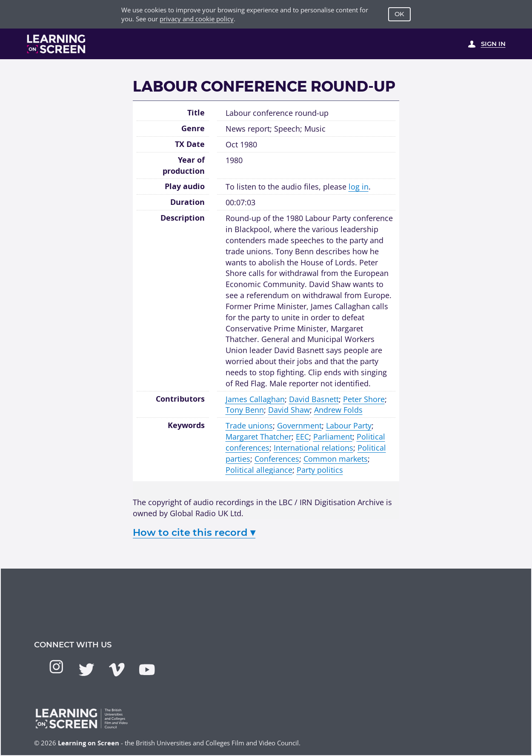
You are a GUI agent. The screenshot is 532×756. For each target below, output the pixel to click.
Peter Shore (364, 399)
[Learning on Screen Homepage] (56, 44)
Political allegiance (259, 470)
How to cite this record (194, 532)
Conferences (277, 458)
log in (359, 186)
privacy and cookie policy (197, 19)
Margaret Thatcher (259, 436)
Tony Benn (245, 410)
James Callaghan (255, 399)
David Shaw (289, 410)
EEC (302, 436)
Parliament (333, 436)
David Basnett (314, 399)
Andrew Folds (338, 410)
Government (299, 425)
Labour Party (349, 425)
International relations (313, 447)
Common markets (336, 458)
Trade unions (249, 425)
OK (399, 14)
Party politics (320, 470)
